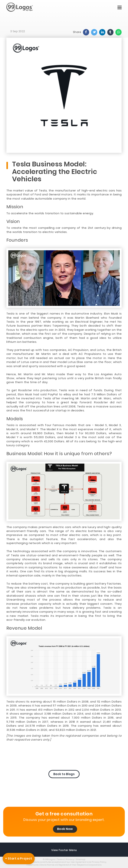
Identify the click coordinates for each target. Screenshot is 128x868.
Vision (13, 221)
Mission (15, 207)
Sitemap (81, 859)
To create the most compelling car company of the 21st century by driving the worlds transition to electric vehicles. (64, 230)
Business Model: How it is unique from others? (59, 454)
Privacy (70, 859)
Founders (17, 240)
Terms (61, 859)
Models (15, 419)
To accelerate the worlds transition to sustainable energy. (50, 213)
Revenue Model (24, 628)
